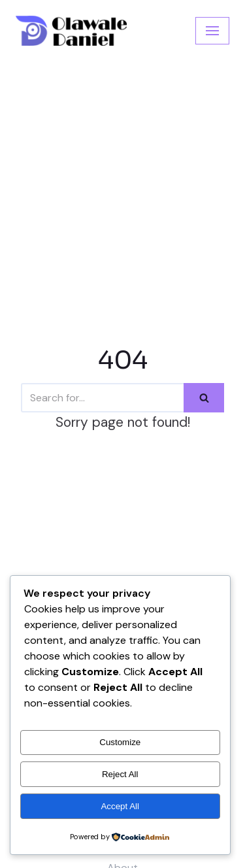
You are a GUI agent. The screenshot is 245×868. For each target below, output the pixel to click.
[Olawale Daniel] (71, 31)
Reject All (120, 774)
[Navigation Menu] (212, 31)
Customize (120, 742)
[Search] (102, 398)
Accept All (120, 806)
